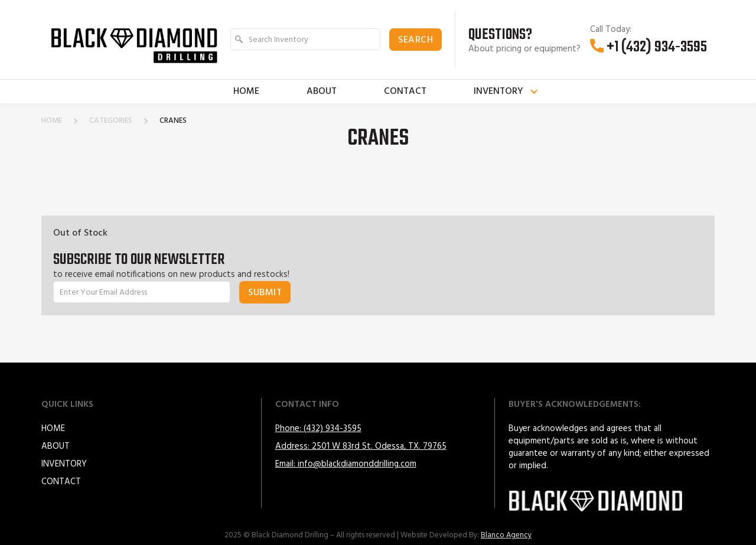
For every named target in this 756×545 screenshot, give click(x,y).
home (52, 121)
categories (111, 121)
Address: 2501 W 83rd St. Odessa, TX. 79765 (361, 446)
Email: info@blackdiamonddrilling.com (346, 464)
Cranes (173, 121)
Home (246, 92)
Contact (405, 92)
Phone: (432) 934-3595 (318, 429)
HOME (53, 429)
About (322, 92)
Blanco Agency (506, 535)
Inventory (64, 464)
